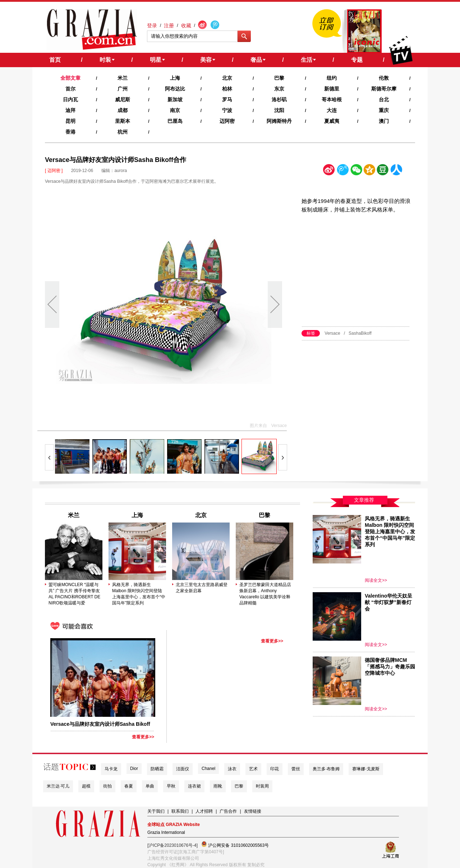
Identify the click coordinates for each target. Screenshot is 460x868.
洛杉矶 (279, 99)
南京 (175, 110)
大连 (332, 110)
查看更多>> (143, 737)
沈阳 (279, 110)
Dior (134, 769)
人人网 (396, 171)
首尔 (70, 89)
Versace (332, 333)
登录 (152, 25)
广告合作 (228, 811)
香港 (70, 132)
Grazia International (166, 832)
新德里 (332, 89)
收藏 (186, 25)
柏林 (227, 89)
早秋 (171, 786)
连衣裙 (194, 786)
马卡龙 (111, 769)
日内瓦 (70, 99)
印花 (275, 769)
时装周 (262, 786)
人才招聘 (204, 811)
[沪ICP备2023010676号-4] (172, 845)
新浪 (329, 171)
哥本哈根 (332, 99)
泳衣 (232, 769)
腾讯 (342, 171)
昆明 (70, 121)
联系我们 (180, 811)
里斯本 (123, 121)
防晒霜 (157, 769)
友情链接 (253, 811)
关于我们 (156, 811)
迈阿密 (227, 121)
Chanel (208, 769)
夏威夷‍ (332, 121)
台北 (384, 99)
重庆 (384, 110)
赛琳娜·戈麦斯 (366, 769)
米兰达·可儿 (58, 786)
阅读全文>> (376, 580)
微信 (356, 171)
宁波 (227, 110)
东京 (279, 89)
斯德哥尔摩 (384, 89)
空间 (369, 171)
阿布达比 (175, 89)
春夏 (129, 786)
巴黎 (279, 78)
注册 (169, 25)
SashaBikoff (360, 333)
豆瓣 (383, 171)
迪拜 (70, 110)
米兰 (123, 78)
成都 (123, 110)
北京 (227, 78)
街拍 (107, 786)
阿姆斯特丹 (279, 121)
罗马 (227, 99)
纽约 (332, 78)
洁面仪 (183, 769)
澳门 (384, 121)
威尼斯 (123, 99)
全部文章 (70, 78)
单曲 (150, 786)
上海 (175, 78)
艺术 (253, 769)
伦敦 (384, 78)
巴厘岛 (175, 121)
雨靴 (218, 786)
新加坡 (175, 99)
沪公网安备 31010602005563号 (235, 844)
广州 (123, 89)
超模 (86, 786)
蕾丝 (296, 769)
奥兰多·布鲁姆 (326, 769)
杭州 (123, 132)
